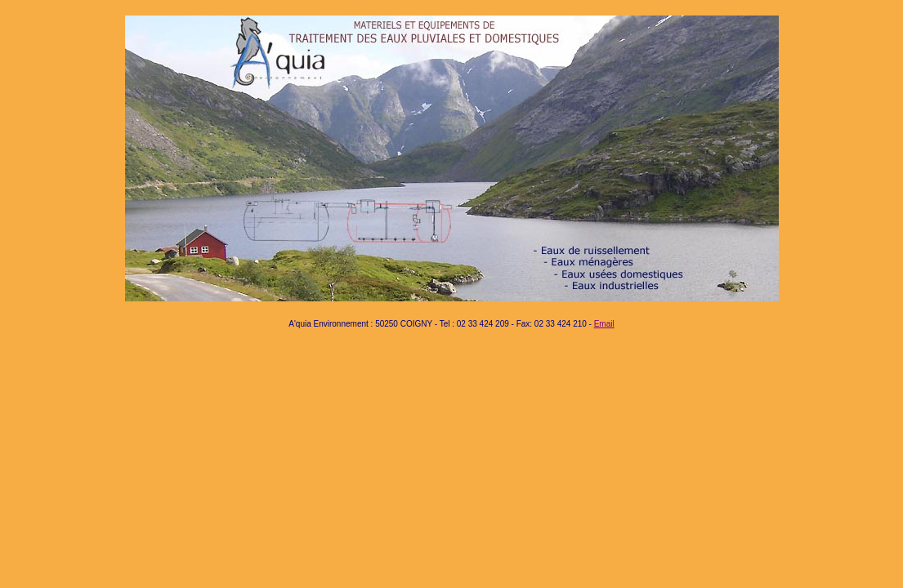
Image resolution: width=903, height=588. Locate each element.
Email (604, 324)
